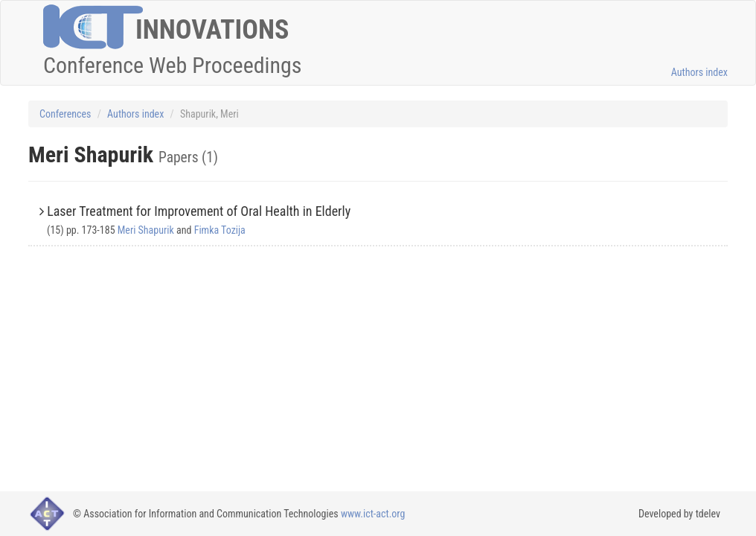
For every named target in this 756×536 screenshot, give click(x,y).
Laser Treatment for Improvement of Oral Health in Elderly (199, 211)
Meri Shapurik (146, 230)
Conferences (65, 114)
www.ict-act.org (373, 514)
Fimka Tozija (220, 230)
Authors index (699, 72)
